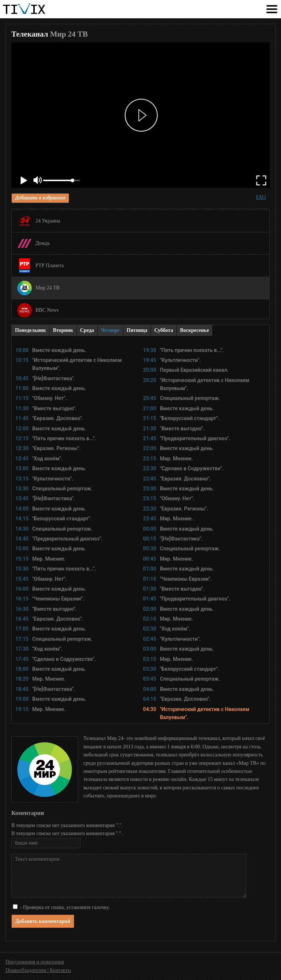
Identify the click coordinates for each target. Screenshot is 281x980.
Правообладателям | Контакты (38, 970)
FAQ (261, 197)
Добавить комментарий (43, 921)
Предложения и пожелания (35, 962)
